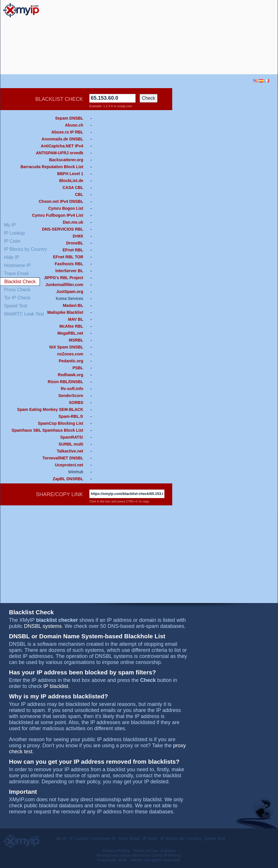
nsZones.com (70, 354)
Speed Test (214, 839)
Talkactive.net (70, 451)
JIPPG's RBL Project (64, 278)
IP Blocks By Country (181, 839)
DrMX (78, 236)
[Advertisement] (233, 37)
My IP (62, 839)
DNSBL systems (43, 626)
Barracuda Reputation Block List (52, 167)
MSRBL (76, 340)
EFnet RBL (73, 250)
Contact (168, 851)
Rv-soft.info (72, 389)
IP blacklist (56, 686)
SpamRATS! (72, 437)
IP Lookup (79, 839)
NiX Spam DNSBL (66, 347)
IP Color (150, 839)
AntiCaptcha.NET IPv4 (62, 146)
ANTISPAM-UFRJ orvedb (60, 153)
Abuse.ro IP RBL (67, 132)
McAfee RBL (71, 326)
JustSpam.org (70, 292)
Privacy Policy (117, 851)
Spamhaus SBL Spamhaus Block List (47, 430)
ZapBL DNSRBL (68, 479)
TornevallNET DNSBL (63, 458)
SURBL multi (71, 444)
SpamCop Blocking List (61, 423)
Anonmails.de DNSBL (62, 139)
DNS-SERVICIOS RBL (63, 229)
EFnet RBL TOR (68, 257)
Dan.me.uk (73, 222)
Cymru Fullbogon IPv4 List (58, 215)
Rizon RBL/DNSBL (65, 382)
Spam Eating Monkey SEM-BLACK (50, 409)
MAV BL (76, 319)
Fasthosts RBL (69, 264)
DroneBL (75, 243)
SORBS (76, 403)
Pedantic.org (71, 361)
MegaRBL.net (70, 333)
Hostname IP (103, 839)
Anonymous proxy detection (124, 855)
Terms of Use (146, 851)
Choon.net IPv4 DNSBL (61, 201)
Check (149, 98)
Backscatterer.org (66, 160)
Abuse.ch (74, 125)
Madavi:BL (73, 305)
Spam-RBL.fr (71, 416)
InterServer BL (69, 271)
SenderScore (71, 396)
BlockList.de (71, 181)
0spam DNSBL (69, 118)
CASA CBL (73, 188)
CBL (79, 194)
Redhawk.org (71, 375)
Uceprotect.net (69, 465)
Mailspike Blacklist (65, 312)
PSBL (78, 368)
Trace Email (129, 839)
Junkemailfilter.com (64, 285)
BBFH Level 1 (70, 174)
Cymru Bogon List (66, 208)
